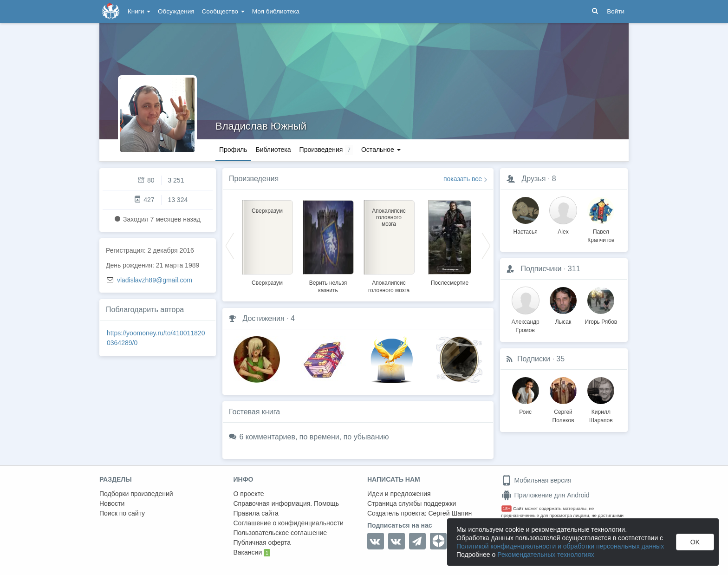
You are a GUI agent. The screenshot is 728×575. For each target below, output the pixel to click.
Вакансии (252, 553)
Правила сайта (256, 513)
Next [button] (486, 245)
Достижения (263, 318)
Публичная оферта (262, 542)
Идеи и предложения (399, 494)
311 (574, 269)
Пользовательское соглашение (280, 533)
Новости (112, 503)
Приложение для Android (546, 495)
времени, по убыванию (349, 437)
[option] (267, 242)
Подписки (534, 359)
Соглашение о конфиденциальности (289, 523)
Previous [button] (230, 245)
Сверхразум (267, 283)
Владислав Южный (261, 126)
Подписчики (541, 269)
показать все (463, 179)
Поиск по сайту (122, 513)
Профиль (233, 150)
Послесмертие (450, 283)
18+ (507, 508)
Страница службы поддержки (412, 503)
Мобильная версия (536, 480)
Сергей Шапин (450, 513)
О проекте (249, 494)
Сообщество (223, 11)
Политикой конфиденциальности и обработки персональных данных (560, 546)
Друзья (533, 179)
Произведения (254, 179)
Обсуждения (176, 11)
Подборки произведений (136, 494)
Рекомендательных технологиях (546, 555)
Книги (139, 11)
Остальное (381, 150)
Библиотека (273, 150)
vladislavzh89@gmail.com (155, 280)
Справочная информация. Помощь (286, 503)
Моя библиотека (276, 11)
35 (560, 359)
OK (695, 542)
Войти (616, 11)
